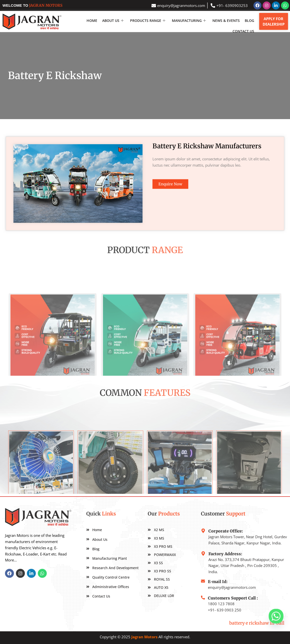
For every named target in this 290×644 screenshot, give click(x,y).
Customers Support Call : (233, 610)
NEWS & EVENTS (226, 21)
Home (92, 21)
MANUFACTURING (189, 21)
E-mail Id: (218, 589)
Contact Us (243, 31)
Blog (249, 21)
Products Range (148, 21)
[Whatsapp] (276, 616)
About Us (113, 21)
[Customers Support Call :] (203, 610)
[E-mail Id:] (203, 589)
